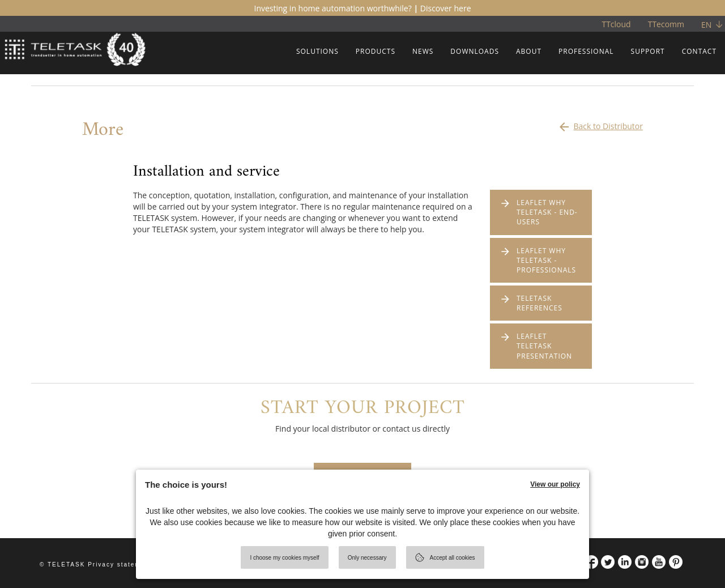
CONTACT (699, 51)
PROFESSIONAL (586, 51)
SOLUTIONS (317, 51)
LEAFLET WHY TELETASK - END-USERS (547, 212)
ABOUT (529, 51)
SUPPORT (648, 51)
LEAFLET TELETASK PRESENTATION (544, 346)
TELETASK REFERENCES (540, 303)
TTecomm (666, 24)
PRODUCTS (376, 51)
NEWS (423, 51)
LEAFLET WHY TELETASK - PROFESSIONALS (546, 260)
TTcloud (616, 24)
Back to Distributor (600, 123)
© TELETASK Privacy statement (96, 564)
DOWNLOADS (475, 51)
